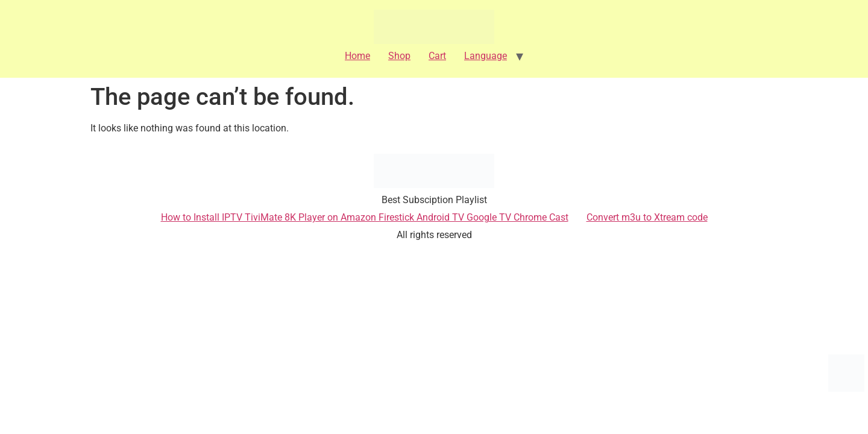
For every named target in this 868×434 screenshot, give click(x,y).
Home (357, 56)
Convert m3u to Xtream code (647, 217)
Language (486, 56)
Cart (437, 56)
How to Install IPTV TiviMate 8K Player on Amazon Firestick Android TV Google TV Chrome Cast (365, 217)
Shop (399, 56)
